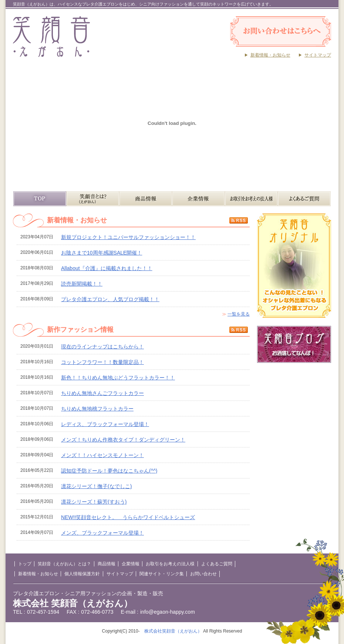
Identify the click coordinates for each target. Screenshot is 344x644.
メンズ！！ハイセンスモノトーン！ (102, 455)
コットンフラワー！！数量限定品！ (102, 362)
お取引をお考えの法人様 (251, 199)
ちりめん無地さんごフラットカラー (102, 393)
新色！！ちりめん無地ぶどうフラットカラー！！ (118, 378)
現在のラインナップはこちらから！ (102, 347)
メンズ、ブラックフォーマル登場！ (102, 533)
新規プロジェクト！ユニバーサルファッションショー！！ (128, 237)
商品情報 (146, 199)
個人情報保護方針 (82, 574)
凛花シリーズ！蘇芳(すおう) (94, 502)
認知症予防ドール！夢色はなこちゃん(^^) (109, 471)
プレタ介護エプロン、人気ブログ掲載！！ (110, 299)
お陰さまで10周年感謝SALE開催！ (102, 253)
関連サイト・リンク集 (162, 574)
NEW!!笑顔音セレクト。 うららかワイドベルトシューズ (128, 517)
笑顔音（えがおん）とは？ (93, 199)
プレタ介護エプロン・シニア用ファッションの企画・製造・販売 (88, 593)
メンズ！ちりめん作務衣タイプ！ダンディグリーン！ (123, 440)
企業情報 (198, 199)
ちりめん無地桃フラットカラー (97, 409)
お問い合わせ (203, 574)
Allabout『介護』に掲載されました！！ (107, 268)
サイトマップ (318, 55)
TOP (40, 199)
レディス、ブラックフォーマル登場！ (105, 424)
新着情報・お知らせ (270, 55)
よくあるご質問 (304, 199)
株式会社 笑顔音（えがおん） (73, 603)
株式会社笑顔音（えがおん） (173, 631)
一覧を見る (239, 314)
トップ (25, 564)
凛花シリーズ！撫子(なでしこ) (96, 486)
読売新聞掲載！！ (82, 284)
